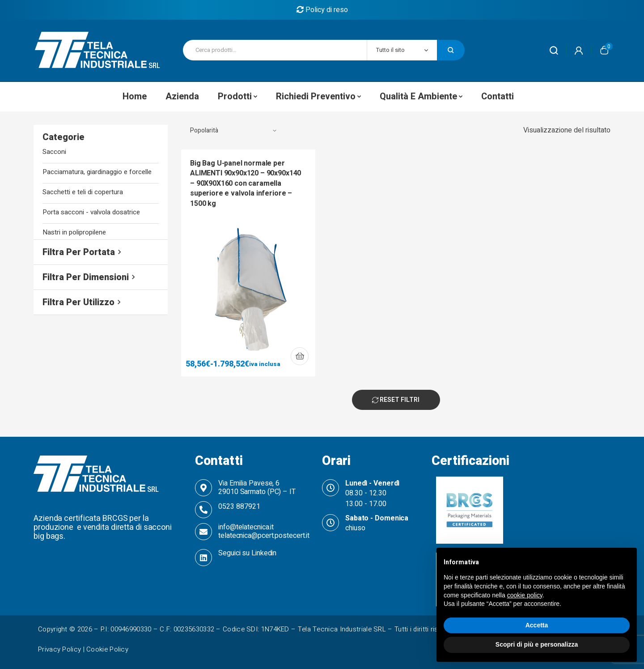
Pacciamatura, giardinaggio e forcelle (97, 172)
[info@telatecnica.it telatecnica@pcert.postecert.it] (203, 532)
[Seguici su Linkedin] (203, 558)
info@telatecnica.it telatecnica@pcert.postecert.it (264, 531)
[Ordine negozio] (233, 131)
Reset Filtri (396, 400)
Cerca (451, 50)
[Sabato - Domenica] (330, 523)
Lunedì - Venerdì (372, 483)
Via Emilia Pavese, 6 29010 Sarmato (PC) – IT (257, 488)
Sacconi (54, 152)
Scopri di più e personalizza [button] (537, 644)
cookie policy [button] (525, 595)
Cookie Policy (107, 649)
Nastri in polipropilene (74, 232)
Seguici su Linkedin (247, 553)
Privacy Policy (59, 649)
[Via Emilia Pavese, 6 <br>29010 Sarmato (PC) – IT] (203, 488)
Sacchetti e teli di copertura (83, 192)
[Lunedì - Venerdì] (330, 488)
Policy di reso (322, 10)
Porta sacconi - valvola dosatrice (91, 212)
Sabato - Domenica (377, 518)
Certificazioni (470, 461)
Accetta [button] (537, 625)
